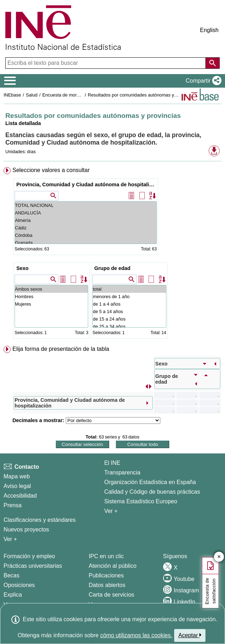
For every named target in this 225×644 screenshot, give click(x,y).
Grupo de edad (112, 268)
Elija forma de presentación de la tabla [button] (61, 349)
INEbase (12, 95)
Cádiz (86, 228)
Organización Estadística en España (150, 482)
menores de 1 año (129, 297)
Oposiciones (19, 585)
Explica (13, 595)
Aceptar (190, 635)
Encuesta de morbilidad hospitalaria (78, 95)
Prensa (13, 505)
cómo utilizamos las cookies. (136, 635)
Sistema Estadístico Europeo (141, 501)
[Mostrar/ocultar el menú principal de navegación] (10, 81)
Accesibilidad (20, 496)
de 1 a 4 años (129, 304)
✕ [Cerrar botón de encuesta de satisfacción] (219, 557)
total (129, 289)
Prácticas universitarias (33, 566)
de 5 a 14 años (129, 311)
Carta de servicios (112, 595)
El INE (112, 463)
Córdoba (86, 235)
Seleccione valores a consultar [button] (51, 170)
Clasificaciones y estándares (40, 520)
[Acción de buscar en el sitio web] (213, 63)
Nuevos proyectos (26, 529)
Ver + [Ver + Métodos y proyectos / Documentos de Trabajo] (10, 539)
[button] (202, 81)
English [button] (209, 30)
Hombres (51, 297)
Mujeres (51, 304)
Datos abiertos (107, 585)
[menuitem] (112, 254)
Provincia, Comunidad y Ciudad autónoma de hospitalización (87, 185)
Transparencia (122, 472)
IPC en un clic (106, 556)
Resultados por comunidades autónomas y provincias (142, 95)
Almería (86, 220)
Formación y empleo (29, 556)
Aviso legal (17, 486)
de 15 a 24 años (129, 319)
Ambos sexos (51, 289)
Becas (11, 575)
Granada (86, 243)
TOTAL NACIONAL (86, 205)
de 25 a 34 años (129, 326)
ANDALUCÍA (86, 213)
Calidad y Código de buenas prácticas (152, 492)
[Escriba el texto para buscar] (106, 63)
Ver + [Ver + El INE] (111, 511)
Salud (32, 95)
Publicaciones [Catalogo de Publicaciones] (106, 575)
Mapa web (17, 476)
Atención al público (113, 566)
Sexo (22, 268)
